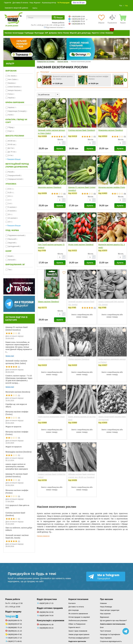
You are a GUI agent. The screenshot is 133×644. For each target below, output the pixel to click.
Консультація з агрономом (51, 620)
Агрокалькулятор (49, 3)
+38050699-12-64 (78, 17)
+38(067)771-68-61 (15, 641)
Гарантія (8, 3)
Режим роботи (13, 599)
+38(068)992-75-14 (15, 628)
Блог (102, 627)
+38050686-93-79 (78, 24)
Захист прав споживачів (78, 631)
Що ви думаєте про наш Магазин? (113, 620)
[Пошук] (58, 17)
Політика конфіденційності (79, 638)
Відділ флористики (47, 599)
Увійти (35, 8)
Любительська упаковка (78, 620)
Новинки (103, 603)
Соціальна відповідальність (111, 641)
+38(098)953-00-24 (46, 628)
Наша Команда (106, 607)
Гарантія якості (74, 627)
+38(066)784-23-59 (46, 612)
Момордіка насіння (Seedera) (19, 452)
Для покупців (74, 610)
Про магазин (106, 599)
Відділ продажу (13, 612)
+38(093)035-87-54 (15, 624)
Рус (121, 6)
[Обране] (101, 19)
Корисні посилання (78, 599)
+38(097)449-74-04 (46, 616)
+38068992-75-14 (78, 21)
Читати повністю (43, 536)
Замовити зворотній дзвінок (16, 8)
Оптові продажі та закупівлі (79, 617)
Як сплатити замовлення (78, 614)
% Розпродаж (64, 3)
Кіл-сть (60, 139)
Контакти (72, 603)
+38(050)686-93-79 (15, 620)
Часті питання (106, 631)
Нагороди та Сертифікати (110, 634)
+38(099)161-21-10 (15, 631)
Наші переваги (106, 638)
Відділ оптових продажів (50, 608)
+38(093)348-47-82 (15, 634)
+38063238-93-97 (78, 19)
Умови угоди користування (79, 634)
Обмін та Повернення (77, 624)
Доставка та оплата (76, 607)
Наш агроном (105, 614)
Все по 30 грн (79, 3)
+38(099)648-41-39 (46, 625)
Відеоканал (105, 617)
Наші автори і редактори (110, 610)
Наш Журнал (35, 3)
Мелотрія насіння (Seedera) (18, 392)
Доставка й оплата (20, 3)
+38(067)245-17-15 (15, 638)
